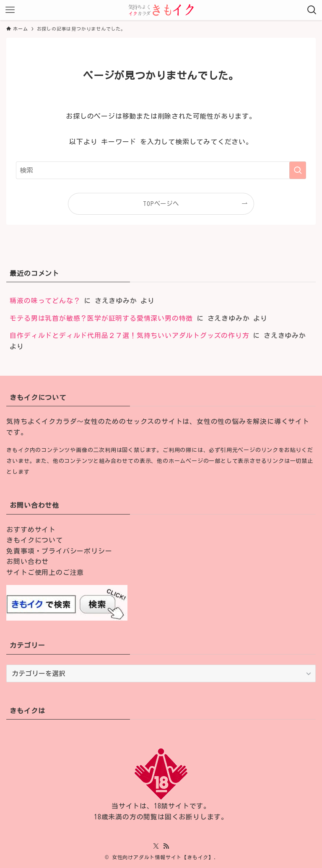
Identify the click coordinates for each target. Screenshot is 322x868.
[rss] (166, 846)
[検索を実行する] (298, 170)
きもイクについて (34, 540)
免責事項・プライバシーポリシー (59, 551)
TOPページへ (161, 204)
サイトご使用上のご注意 (45, 572)
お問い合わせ (27, 561)
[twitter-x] (156, 846)
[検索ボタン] (312, 10)
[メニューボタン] (10, 10)
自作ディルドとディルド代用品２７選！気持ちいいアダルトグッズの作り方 (129, 335)
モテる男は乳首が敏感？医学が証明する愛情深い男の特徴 (101, 318)
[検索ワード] (161, 170)
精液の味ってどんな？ (45, 301)
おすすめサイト (31, 530)
